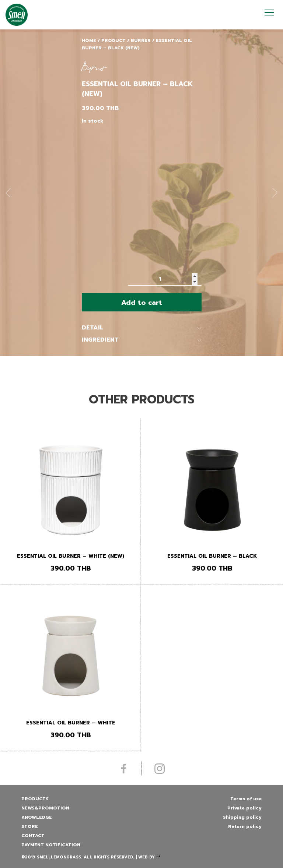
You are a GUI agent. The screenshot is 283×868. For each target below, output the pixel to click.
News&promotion (45, 808)
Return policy (245, 826)
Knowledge (37, 817)
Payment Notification (51, 845)
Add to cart (142, 303)
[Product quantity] (165, 279)
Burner (141, 40)
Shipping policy (242, 817)
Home (89, 40)
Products (35, 799)
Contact (33, 836)
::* (158, 857)
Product (113, 40)
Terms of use (246, 799)
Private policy (244, 808)
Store (30, 826)
